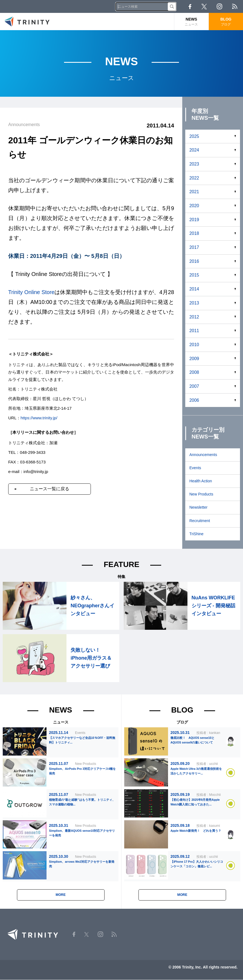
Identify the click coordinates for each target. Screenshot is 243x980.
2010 (194, 345)
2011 (194, 331)
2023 (194, 164)
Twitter (204, 7)
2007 (194, 386)
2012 (194, 317)
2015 (194, 275)
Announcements (203, 455)
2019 (194, 220)
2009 (194, 359)
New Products (201, 494)
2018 (194, 233)
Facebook (190, 7)
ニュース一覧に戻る (50, 488)
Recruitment (200, 521)
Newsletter (198, 507)
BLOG (226, 22)
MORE (61, 895)
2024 (194, 150)
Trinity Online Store (32, 292)
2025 (194, 136)
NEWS (191, 22)
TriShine (196, 534)
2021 (194, 192)
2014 (194, 289)
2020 (194, 206)
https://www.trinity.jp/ (39, 418)
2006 (194, 400)
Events (195, 468)
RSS (235, 6)
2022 (194, 178)
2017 (194, 247)
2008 (194, 372)
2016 (194, 261)
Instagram (219, 6)
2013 (194, 303)
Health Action (201, 481)
